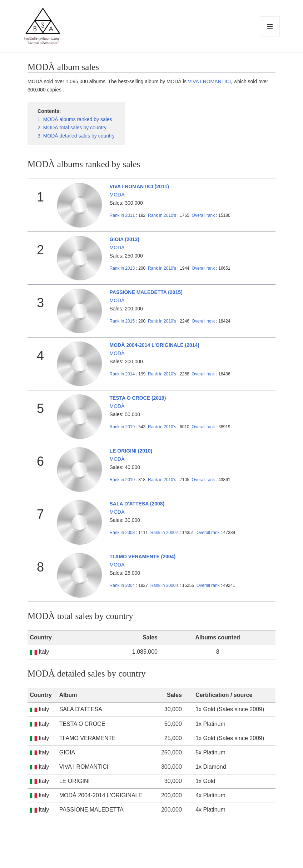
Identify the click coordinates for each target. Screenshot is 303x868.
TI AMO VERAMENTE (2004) (142, 557)
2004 (122, 585)
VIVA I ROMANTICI (209, 81)
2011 (122, 215)
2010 (122, 480)
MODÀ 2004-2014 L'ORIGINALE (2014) (154, 345)
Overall (203, 215)
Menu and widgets (270, 36)
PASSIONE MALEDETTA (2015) (146, 292)
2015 (122, 321)
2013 (122, 268)
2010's (163, 215)
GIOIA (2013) (124, 239)
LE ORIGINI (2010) (131, 451)
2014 (122, 374)
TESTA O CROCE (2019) (138, 398)
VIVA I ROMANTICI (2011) (139, 186)
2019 (122, 427)
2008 (122, 533)
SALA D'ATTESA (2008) (137, 504)
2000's (165, 533)
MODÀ (117, 195)
